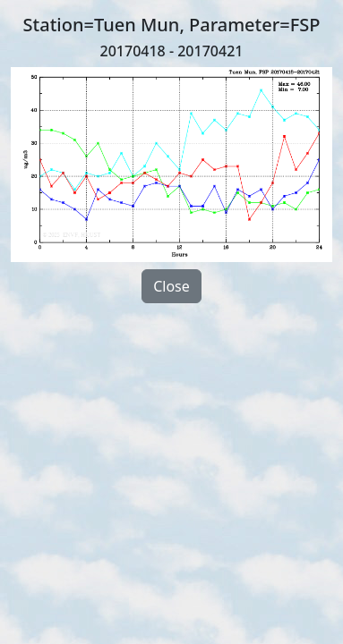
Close (171, 286)
